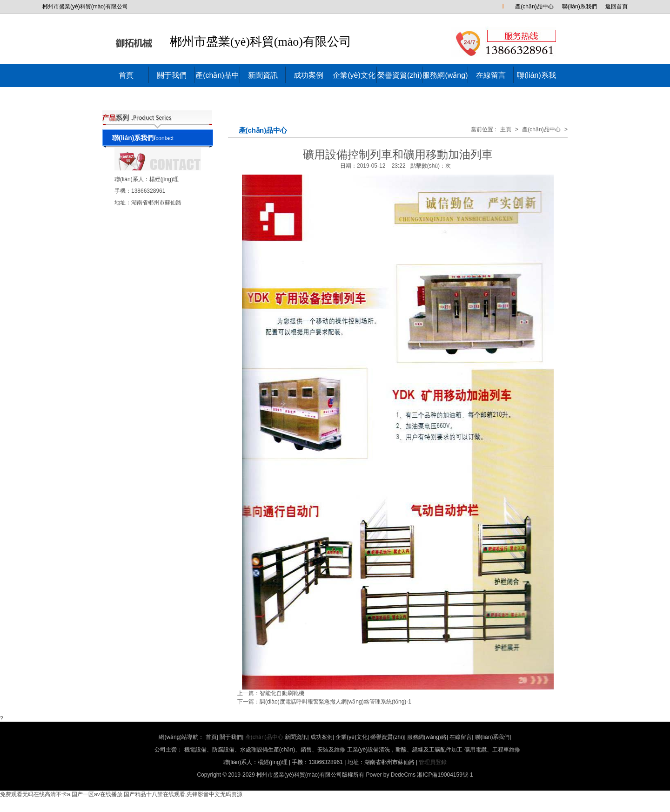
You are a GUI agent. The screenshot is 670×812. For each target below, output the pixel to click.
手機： (123, 191)
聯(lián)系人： (132, 179)
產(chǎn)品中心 (534, 7)
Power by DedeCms (391, 775)
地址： (123, 203)
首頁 (126, 75)
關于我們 (172, 75)
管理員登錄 (433, 762)
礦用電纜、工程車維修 (492, 750)
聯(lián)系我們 (580, 7)
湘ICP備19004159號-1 (445, 775)
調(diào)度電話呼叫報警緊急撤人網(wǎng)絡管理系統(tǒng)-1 (335, 702)
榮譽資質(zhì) (400, 75)
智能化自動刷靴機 (282, 693)
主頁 (506, 129)
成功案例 (308, 75)
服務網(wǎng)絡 (445, 87)
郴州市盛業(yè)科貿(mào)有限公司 (233, 42)
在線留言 (491, 75)
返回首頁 (616, 7)
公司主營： (337, 750)
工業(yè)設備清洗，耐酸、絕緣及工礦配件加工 (405, 750)
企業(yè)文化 (354, 75)
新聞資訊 (263, 75)
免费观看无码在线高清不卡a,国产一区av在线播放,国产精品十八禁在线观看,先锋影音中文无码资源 (121, 794)
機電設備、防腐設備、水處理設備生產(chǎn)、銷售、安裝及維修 (265, 750)
